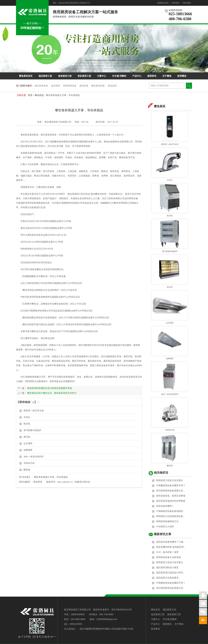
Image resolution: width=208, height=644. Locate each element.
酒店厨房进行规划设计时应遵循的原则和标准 (171, 573)
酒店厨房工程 (45, 76)
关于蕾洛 (167, 76)
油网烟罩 (28, 450)
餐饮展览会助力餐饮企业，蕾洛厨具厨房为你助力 (52, 393)
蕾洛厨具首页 (26, 76)
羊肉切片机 (29, 463)
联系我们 (176, 3)
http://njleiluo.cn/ (65, 482)
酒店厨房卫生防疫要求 (167, 578)
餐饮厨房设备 (98, 86)
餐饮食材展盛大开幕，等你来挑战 (51, 477)
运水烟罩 (28, 443)
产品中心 (137, 76)
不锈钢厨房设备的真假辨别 (170, 511)
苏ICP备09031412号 (122, 610)
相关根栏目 (161, 473)
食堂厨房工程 (65, 76)
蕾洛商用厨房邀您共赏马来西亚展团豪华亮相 (50, 388)
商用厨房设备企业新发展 (168, 557)
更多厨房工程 (84, 76)
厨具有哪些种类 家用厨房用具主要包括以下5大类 (171, 547)
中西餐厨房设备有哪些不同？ (171, 486)
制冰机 (27, 424)
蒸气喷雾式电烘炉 (32, 430)
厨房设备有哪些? (164, 506)
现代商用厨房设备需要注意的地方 (171, 491)
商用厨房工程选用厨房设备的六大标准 (171, 516)
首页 (30, 95)
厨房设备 (84, 86)
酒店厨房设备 (41, 86)
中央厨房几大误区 (165, 527)
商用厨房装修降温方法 (167, 521)
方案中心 (102, 76)
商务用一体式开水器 (34, 411)
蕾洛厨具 (112, 86)
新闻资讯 (152, 76)
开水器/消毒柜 (119, 76)
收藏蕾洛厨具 (163, 3)
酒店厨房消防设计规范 (167, 568)
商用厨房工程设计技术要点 (170, 480)
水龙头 (27, 417)
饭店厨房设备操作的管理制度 (171, 501)
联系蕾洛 (182, 76)
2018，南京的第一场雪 (167, 552)
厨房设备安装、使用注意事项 (171, 496)
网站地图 (187, 3)
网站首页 (156, 610)
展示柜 (27, 437)
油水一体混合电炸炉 (34, 457)
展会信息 (40, 95)
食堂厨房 (56, 86)
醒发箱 (27, 470)
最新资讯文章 (163, 534)
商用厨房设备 (70, 86)
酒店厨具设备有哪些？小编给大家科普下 (171, 542)
